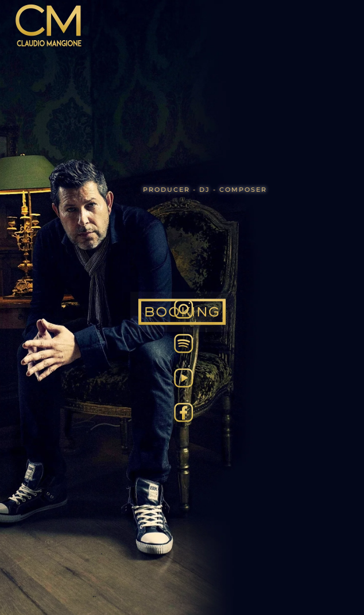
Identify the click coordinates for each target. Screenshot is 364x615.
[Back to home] (49, 26)
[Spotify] (184, 342)
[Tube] (184, 377)
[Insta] (184, 308)
